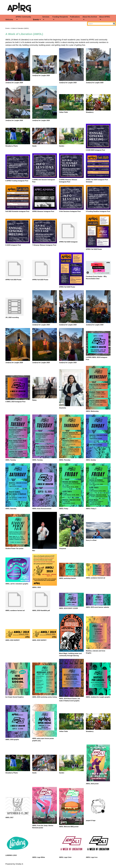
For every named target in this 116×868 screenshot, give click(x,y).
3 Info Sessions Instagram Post (70, 211)
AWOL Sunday (91, 460)
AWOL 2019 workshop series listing (44, 697)
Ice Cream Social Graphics (15, 697)
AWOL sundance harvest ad (95, 578)
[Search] (100, 24)
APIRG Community (23, 17)
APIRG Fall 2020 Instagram (68, 242)
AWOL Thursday (65, 460)
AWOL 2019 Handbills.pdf (41, 610)
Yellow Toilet (63, 112)
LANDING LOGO (11, 855)
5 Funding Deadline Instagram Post (98, 211)
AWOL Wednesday (92, 411)
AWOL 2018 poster (92, 784)
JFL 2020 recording (12, 317)
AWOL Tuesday (11, 460)
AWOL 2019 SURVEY (13, 640)
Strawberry (90, 112)
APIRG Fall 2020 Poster (94, 249)
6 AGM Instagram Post (13, 245)
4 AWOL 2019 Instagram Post (15, 402)
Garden (62, 146)
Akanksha (63, 408)
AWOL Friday (64, 509)
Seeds (34, 146)
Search (114, 24)
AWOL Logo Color (65, 857)
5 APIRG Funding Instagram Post (17, 181)
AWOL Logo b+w (92, 857)
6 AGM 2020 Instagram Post (95, 150)
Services (46, 17)
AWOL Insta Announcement (42, 509)
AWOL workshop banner (68, 578)
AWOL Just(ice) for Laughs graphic (98, 697)
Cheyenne (63, 548)
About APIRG (105, 17)
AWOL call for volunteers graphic (17, 584)
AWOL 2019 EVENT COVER (68, 608)
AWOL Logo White (39, 857)
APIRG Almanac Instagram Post (43, 211)
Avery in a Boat (91, 540)
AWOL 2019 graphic (12, 740)
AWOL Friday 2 (91, 509)
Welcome (9, 19)
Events (36, 19)
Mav (34, 551)
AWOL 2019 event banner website (97, 607)
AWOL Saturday (11, 509)
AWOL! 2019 (36, 587)
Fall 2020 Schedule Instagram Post (17, 211)
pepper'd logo (91, 820)
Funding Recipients (60, 17)
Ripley (34, 400)
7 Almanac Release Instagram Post (44, 245)
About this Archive (90, 17)
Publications (75, 17)
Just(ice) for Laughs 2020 (14, 83)
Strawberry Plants (12, 146)
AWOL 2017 (9, 818)
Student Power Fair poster (14, 548)
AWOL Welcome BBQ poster (69, 827)
